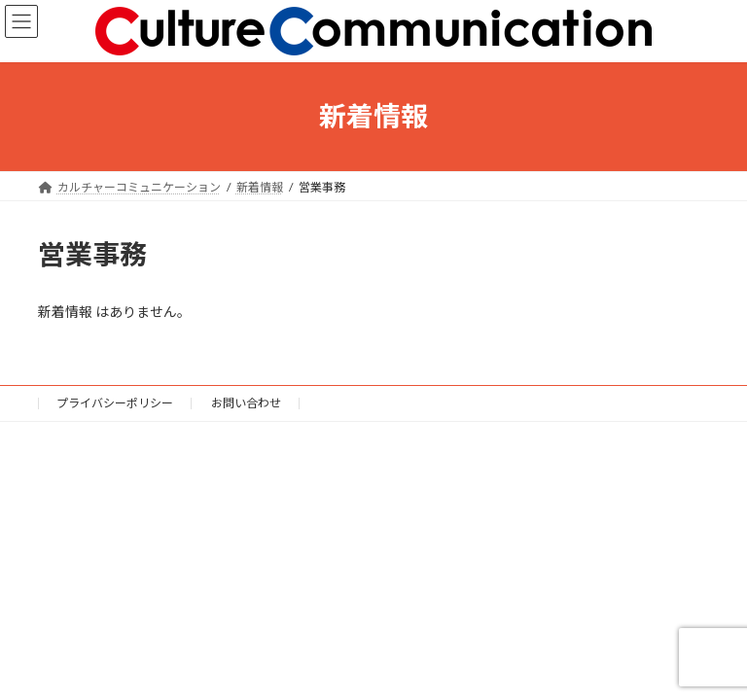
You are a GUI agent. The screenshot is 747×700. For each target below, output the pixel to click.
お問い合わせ (246, 403)
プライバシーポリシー (115, 403)
